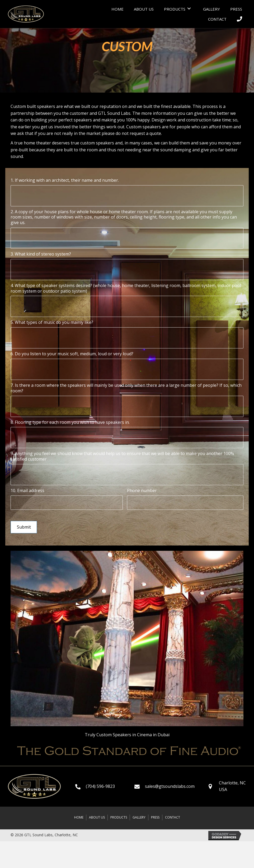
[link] (117, 8)
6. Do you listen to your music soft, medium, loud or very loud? (72, 354)
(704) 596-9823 (100, 785)
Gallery (139, 816)
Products (119, 816)
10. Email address (27, 491)
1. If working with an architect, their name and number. (65, 180)
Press (155, 816)
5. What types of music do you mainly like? (52, 322)
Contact (173, 816)
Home (79, 816)
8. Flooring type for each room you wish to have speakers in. (70, 422)
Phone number (142, 491)
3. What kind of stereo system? (41, 254)
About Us (97, 816)
